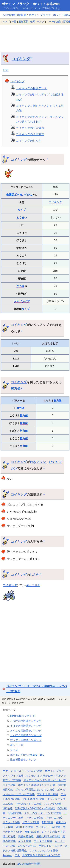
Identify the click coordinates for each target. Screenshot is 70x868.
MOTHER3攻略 (24, 827)
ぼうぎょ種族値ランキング (26, 740)
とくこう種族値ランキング (26, 731)
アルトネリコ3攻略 (33, 799)
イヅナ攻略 (25, 841)
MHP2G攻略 (32, 832)
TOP (6, 70)
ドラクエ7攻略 (54, 818)
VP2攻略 (8, 808)
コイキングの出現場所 (30, 128)
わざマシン (38, 462)
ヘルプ (41, 22)
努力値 (16, 388)
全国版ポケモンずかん (19, 195)
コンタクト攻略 (43, 841)
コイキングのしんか (29, 141)
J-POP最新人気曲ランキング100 (41, 855)
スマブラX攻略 (53, 804)
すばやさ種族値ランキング (26, 726)
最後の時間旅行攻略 (48, 836)
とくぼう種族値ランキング (26, 735)
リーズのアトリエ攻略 (29, 804)
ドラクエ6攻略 (35, 818)
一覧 (14, 22)
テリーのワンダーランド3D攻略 (43, 813)
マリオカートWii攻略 (48, 827)
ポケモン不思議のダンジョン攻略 (35, 790)
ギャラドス (33, 585)
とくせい (22, 218)
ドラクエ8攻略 (11, 822)
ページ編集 (55, 22)
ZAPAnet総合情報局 (14, 15)
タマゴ (18, 301)
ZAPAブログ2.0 (27, 846)
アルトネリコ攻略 (48, 794)
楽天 (17, 855)
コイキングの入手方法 (30, 134)
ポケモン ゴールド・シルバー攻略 (23, 771)
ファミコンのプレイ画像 (44, 851)
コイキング (21, 59)
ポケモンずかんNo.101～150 (27, 755)
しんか (35, 575)
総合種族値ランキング (23, 760)
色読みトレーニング (50, 846)
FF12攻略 (47, 822)
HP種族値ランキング (22, 716)
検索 (33, 22)
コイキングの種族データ (31, 88)
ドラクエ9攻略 (31, 822)
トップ (6, 22)
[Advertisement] (35, 36)
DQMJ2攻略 (15, 813)
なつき (20, 286)
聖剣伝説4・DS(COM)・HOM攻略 (35, 808)
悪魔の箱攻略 (26, 836)
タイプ (22, 210)
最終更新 (23, 22)
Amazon (7, 855)
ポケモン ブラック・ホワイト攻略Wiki (31, 4)
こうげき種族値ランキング (26, 721)
